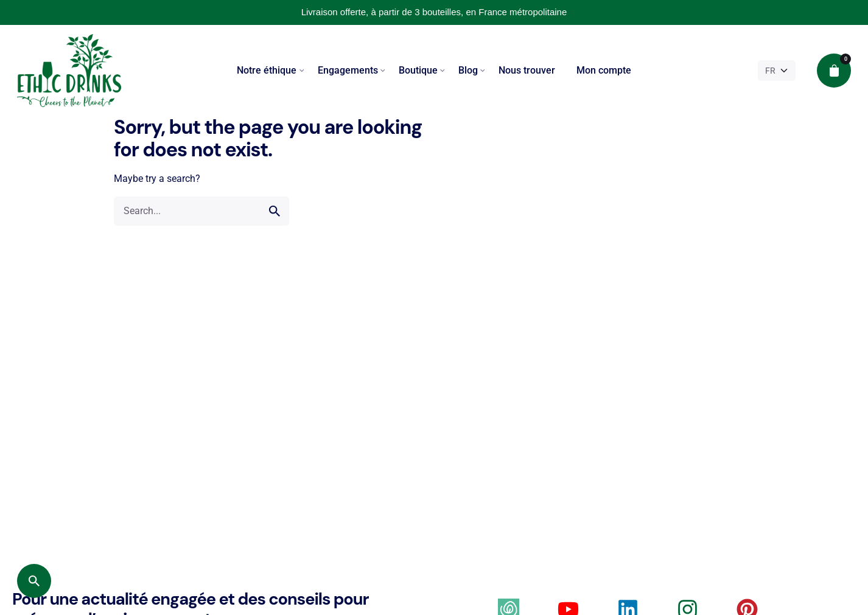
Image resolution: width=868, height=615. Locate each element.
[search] (275, 211)
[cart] (834, 71)
